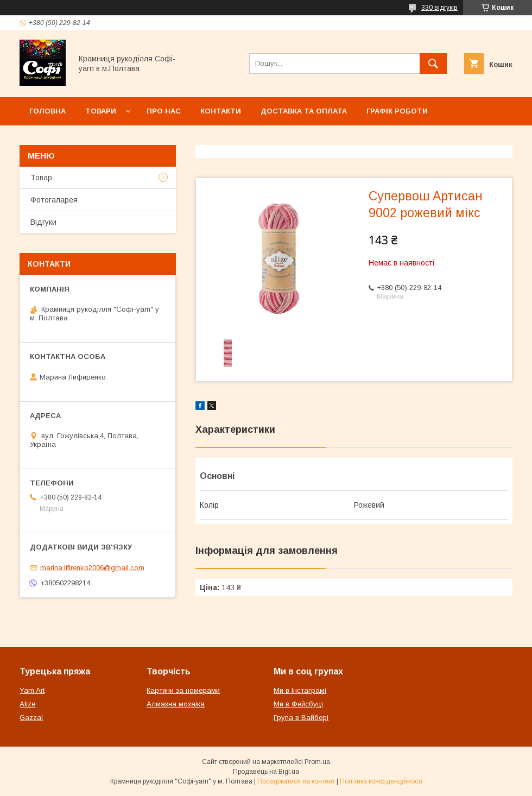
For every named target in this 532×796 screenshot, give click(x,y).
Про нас (164, 111)
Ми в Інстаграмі (300, 690)
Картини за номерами (183, 690)
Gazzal (31, 718)
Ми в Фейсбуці (298, 704)
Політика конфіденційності (381, 781)
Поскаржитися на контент (296, 781)
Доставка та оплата (304, 111)
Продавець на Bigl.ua (266, 772)
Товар (41, 178)
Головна (47, 111)
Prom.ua (317, 762)
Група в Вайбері (301, 718)
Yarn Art (32, 690)
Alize (27, 704)
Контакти (221, 111)
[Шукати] (433, 64)
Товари (101, 111)
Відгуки (43, 222)
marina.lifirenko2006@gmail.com (92, 568)
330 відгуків (439, 8)
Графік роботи (397, 111)
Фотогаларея (54, 200)
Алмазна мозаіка (176, 704)
